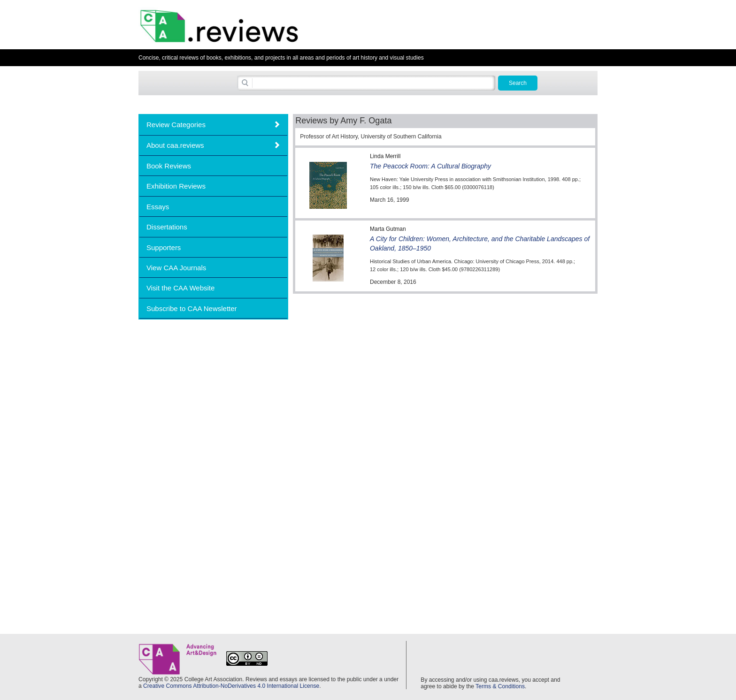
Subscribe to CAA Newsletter (192, 308)
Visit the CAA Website (180, 288)
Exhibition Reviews (176, 186)
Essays (158, 207)
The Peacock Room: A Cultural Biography (430, 166)
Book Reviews (169, 166)
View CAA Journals (176, 268)
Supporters (164, 247)
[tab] (213, 125)
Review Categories (176, 125)
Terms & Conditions (500, 686)
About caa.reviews (175, 145)
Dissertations (167, 227)
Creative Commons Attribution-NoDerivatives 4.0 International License (231, 686)
